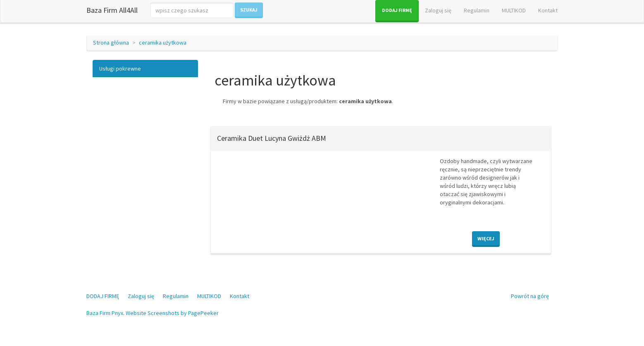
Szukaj (249, 10)
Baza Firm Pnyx (105, 313)
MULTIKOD (514, 10)
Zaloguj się (438, 10)
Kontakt (548, 10)
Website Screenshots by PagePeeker (172, 313)
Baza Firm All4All (112, 10)
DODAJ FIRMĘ (397, 10)
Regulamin (477, 10)
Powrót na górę (530, 296)
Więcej (486, 238)
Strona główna (111, 43)
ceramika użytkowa (163, 43)
